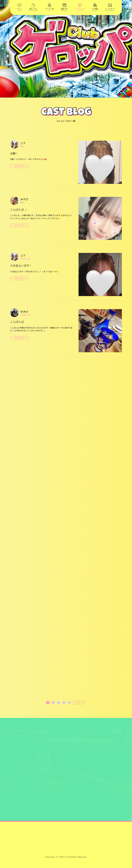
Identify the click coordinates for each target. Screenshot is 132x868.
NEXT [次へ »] (78, 702)
